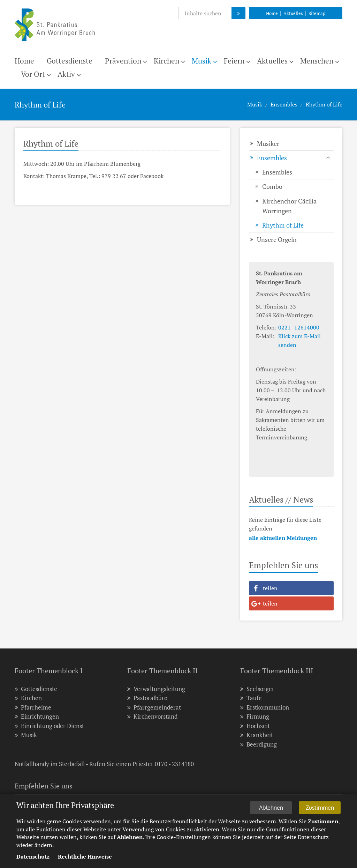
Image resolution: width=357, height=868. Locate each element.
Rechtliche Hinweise (85, 858)
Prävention (123, 61)
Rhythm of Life (324, 104)
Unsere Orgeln (277, 239)
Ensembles (284, 104)
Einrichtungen (37, 716)
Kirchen (166, 61)
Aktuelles (293, 13)
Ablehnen (271, 809)
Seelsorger (257, 689)
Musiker (268, 143)
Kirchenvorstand (152, 716)
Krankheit (257, 735)
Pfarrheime (33, 707)
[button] (291, 588)
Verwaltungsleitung (156, 689)
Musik (202, 61)
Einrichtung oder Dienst (49, 726)
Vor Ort (33, 74)
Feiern (234, 61)
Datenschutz (33, 858)
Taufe (251, 698)
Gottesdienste (70, 61)
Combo (272, 186)
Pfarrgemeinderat (154, 707)
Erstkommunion (265, 707)
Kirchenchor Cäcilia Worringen (289, 206)
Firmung (255, 716)
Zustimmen (320, 809)
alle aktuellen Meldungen (283, 538)
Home (272, 13)
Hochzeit (255, 726)
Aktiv (66, 74)
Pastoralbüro (147, 698)
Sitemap (317, 13)
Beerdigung (259, 744)
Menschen (317, 61)
